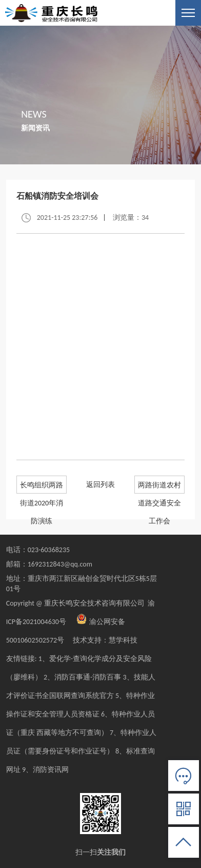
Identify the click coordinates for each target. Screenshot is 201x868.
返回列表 (100, 485)
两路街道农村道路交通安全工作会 (159, 487)
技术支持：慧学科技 (102, 640)
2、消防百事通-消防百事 (82, 677)
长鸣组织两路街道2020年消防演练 (42, 487)
